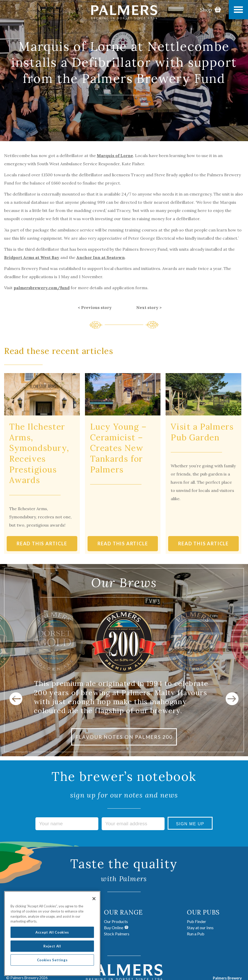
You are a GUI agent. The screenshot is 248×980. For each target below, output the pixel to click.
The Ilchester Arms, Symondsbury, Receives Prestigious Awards (39, 453)
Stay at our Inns (200, 928)
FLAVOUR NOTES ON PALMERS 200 (124, 737)
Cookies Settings (52, 964)
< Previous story (95, 307)
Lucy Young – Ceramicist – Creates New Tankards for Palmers (118, 448)
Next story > (149, 307)
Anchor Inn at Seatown (101, 257)
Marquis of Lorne (115, 156)
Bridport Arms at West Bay (32, 257)
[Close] (94, 902)
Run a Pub (196, 934)
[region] (52, 937)
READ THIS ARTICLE (42, 544)
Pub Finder (197, 921)
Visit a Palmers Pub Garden (202, 432)
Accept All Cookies (52, 936)
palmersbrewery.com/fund (42, 288)
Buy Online (116, 928)
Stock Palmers (117, 934)
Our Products (116, 921)
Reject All (52, 950)
